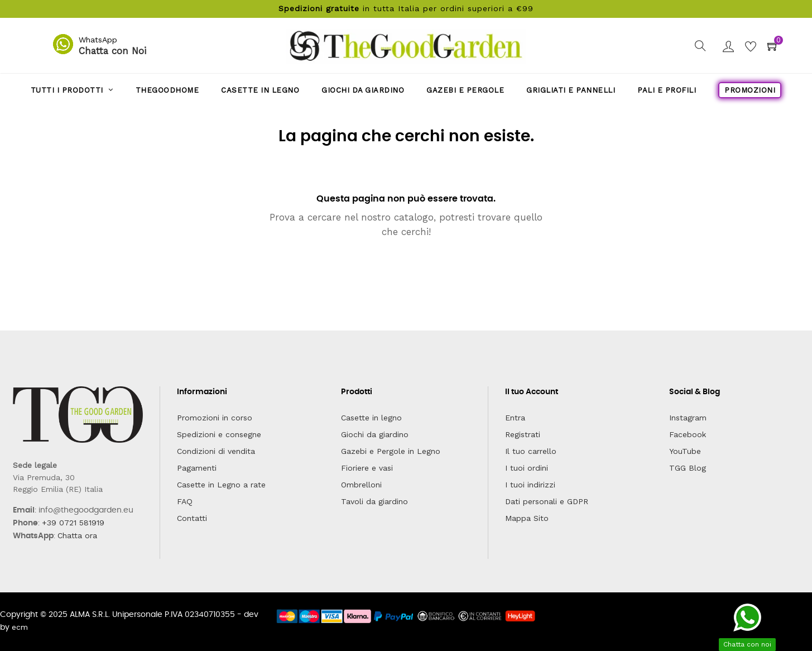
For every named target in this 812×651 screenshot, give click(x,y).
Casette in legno (371, 418)
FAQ (185, 501)
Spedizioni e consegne (219, 434)
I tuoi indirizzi (530, 485)
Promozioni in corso (215, 418)
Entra (515, 418)
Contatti (192, 518)
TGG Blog (688, 468)
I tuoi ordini (527, 468)
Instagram (688, 418)
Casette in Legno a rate (221, 485)
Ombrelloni (361, 485)
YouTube (685, 451)
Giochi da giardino (375, 434)
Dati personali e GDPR (547, 501)
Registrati (523, 434)
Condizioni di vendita (216, 451)
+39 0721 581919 (73, 523)
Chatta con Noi (112, 51)
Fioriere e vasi (367, 468)
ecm (20, 627)
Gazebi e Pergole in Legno (391, 451)
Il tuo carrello (531, 451)
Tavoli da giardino (374, 501)
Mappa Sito (527, 518)
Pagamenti (197, 468)
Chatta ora (77, 535)
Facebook (688, 434)
